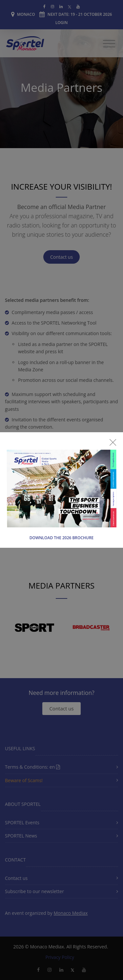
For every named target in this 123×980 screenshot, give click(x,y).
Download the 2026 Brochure (62, 538)
